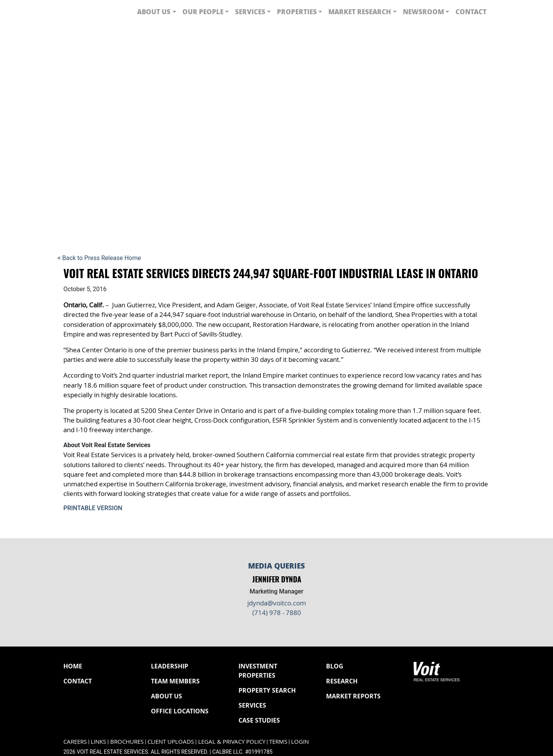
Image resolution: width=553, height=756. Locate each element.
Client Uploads (171, 742)
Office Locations (180, 711)
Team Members (175, 681)
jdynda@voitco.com (277, 603)
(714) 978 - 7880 (277, 613)
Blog (335, 666)
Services (252, 705)
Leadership (170, 666)
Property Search (267, 690)
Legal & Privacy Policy (232, 742)
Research (342, 681)
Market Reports (353, 696)
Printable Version (93, 508)
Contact (471, 12)
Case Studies (259, 720)
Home (73, 666)
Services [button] (250, 12)
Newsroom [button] (423, 12)
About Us (166, 696)
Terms (278, 742)
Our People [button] (203, 12)
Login (300, 742)
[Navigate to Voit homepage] (86, 12)
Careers (75, 742)
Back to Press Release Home (102, 258)
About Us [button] (154, 12)
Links (98, 742)
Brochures (127, 742)
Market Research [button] (360, 12)
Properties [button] (297, 12)
